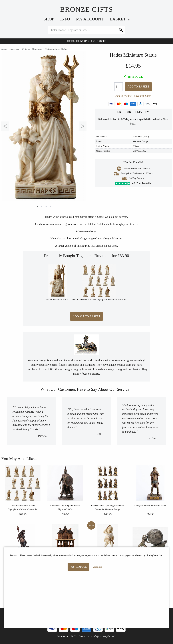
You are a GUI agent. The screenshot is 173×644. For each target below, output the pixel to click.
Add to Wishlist (124, 96)
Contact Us (84, 636)
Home (4, 49)
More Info (98, 567)
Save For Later (143, 96)
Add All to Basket (86, 316)
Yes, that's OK (78, 567)
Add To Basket (138, 87)
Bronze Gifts (86, 9)
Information (63, 636)
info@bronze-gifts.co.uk (104, 636)
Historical (14, 49)
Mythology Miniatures (32, 49)
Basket (120, 19)
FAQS (74, 636)
